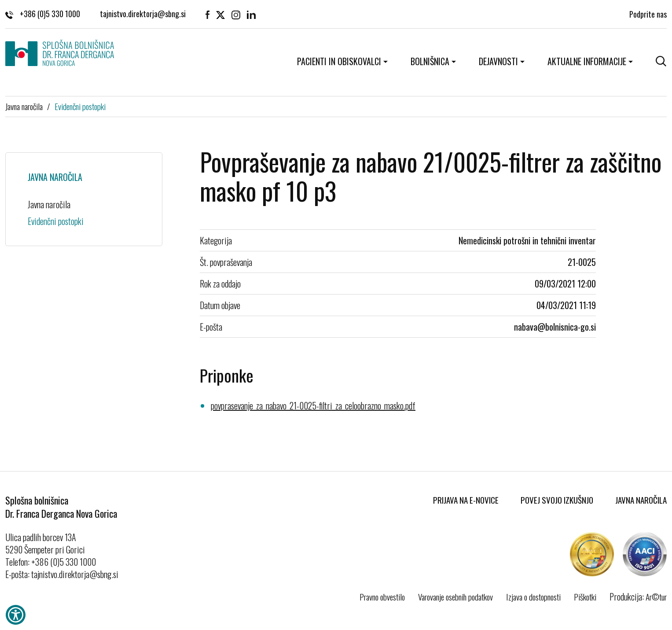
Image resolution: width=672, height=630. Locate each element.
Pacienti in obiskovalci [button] (339, 61)
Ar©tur (656, 597)
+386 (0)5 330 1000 (43, 13)
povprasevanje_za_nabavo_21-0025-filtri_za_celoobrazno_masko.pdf (313, 405)
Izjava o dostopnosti (533, 597)
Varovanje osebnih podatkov (455, 597)
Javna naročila (24, 106)
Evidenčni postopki (80, 106)
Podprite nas (648, 13)
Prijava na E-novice (466, 500)
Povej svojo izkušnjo (557, 500)
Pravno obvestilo (382, 597)
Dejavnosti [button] (498, 61)
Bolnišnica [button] (430, 61)
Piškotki (585, 597)
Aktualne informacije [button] (587, 61)
